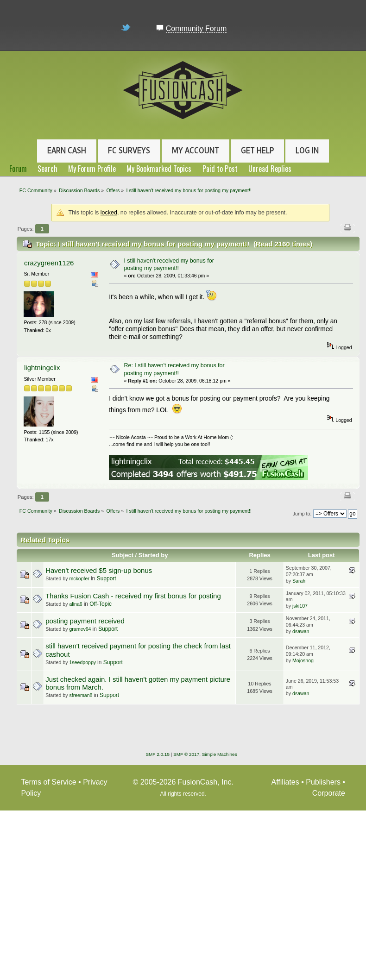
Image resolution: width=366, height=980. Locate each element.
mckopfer (79, 578)
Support (107, 578)
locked (109, 213)
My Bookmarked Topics (159, 169)
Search (47, 169)
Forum (18, 169)
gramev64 (80, 629)
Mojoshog (303, 660)
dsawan (301, 631)
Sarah (299, 581)
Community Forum (196, 28)
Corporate (329, 793)
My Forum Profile (92, 169)
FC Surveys (129, 151)
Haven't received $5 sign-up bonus (99, 570)
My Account (196, 151)
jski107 (300, 606)
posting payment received (85, 621)
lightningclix (42, 367)
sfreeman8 (81, 695)
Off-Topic (101, 604)
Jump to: (302, 514)
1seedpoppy (82, 662)
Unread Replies (270, 169)
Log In (307, 151)
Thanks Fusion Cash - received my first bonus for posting (133, 596)
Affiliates (285, 782)
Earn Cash (67, 151)
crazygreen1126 (49, 263)
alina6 (76, 604)
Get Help (257, 151)
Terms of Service (49, 782)
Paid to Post (220, 169)
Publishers (323, 782)
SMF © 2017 (186, 754)
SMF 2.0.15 (158, 754)
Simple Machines (220, 754)
